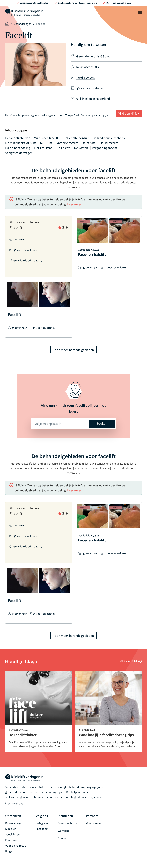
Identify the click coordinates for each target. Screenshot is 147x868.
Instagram (42, 823)
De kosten (81, 148)
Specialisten (12, 834)
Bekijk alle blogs (130, 661)
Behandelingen (23, 24)
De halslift (89, 143)
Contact (63, 838)
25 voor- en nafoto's (44, 328)
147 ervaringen (90, 267)
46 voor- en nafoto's (25, 250)
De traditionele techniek (109, 138)
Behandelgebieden (18, 138)
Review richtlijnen (68, 823)
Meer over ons (14, 803)
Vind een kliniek (129, 113)
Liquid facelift (109, 143)
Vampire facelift (67, 143)
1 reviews (19, 239)
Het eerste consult (76, 138)
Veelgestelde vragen (19, 153)
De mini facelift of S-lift (21, 143)
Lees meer (74, 204)
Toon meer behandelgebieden (73, 350)
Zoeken (102, 423)
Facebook (42, 829)
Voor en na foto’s (16, 846)
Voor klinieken (95, 823)
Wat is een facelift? (47, 138)
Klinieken (11, 829)
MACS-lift (46, 143)
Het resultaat (43, 148)
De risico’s (63, 148)
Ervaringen (12, 840)
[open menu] (140, 12)
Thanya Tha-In (73, 115)
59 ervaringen (19, 328)
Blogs (9, 851)
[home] (25, 12)
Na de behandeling (18, 148)
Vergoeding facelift (105, 148)
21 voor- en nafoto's (115, 267)
